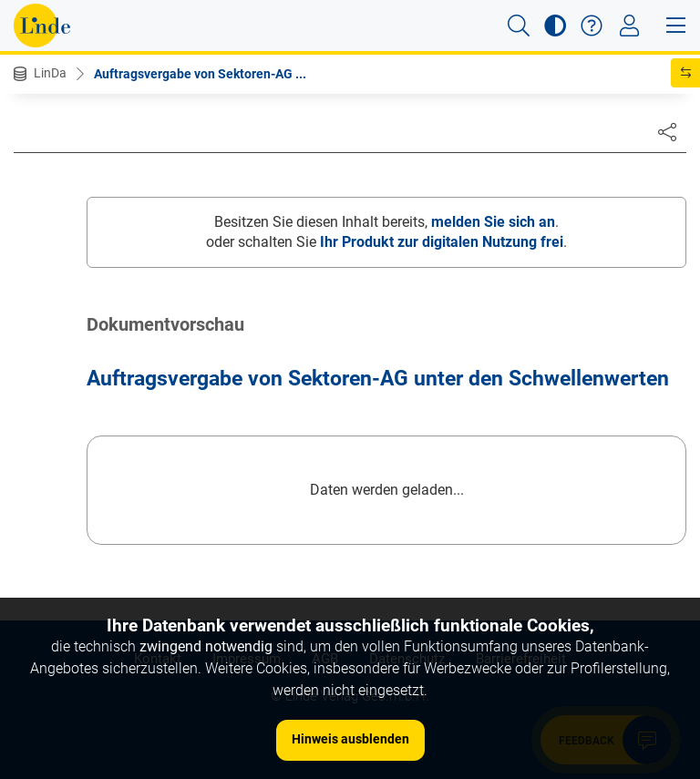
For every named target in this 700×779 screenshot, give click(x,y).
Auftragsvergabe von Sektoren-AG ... (200, 74)
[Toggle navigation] (629, 26)
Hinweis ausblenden (350, 739)
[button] (519, 26)
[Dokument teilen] (667, 131)
